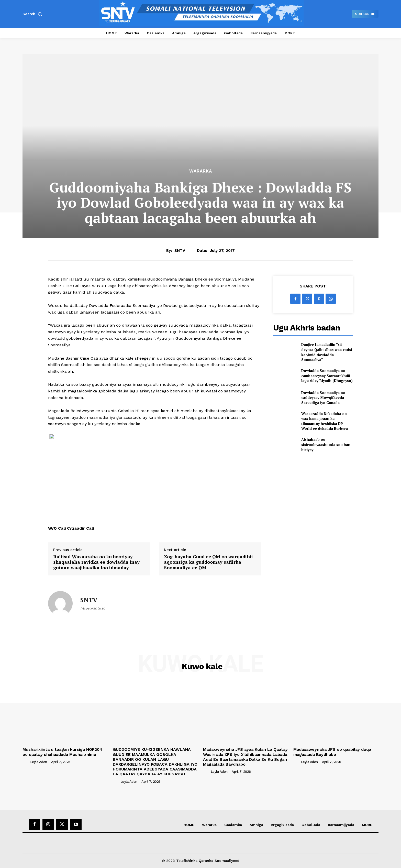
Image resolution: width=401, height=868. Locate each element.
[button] (33, 14)
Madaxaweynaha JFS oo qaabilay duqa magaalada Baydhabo (332, 752)
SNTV (180, 251)
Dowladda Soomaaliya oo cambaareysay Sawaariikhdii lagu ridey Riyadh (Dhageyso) (327, 376)
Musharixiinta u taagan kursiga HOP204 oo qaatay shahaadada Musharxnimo (62, 752)
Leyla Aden (39, 762)
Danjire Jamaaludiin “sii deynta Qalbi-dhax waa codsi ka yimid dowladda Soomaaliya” (327, 352)
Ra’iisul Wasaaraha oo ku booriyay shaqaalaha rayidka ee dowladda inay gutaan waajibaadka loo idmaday (96, 562)
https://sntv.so (93, 608)
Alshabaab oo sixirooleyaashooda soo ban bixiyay (326, 444)
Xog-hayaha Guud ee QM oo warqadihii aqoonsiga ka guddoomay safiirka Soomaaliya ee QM (208, 562)
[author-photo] (26, 762)
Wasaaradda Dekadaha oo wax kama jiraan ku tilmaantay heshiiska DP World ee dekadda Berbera (325, 421)
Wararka (201, 171)
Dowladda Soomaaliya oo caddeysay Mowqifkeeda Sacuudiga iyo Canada (323, 398)
